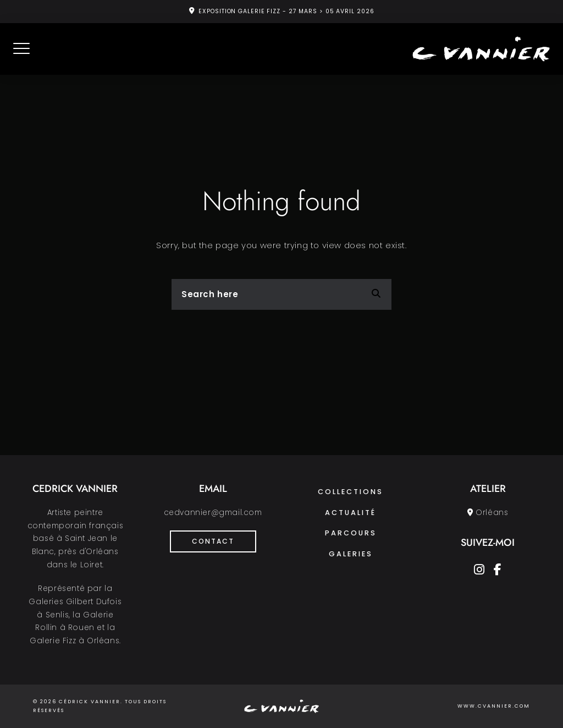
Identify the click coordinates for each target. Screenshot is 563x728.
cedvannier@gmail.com (213, 513)
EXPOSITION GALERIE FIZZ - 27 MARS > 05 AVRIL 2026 (286, 11)
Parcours (351, 533)
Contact (213, 541)
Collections (351, 492)
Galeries (351, 554)
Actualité (351, 513)
